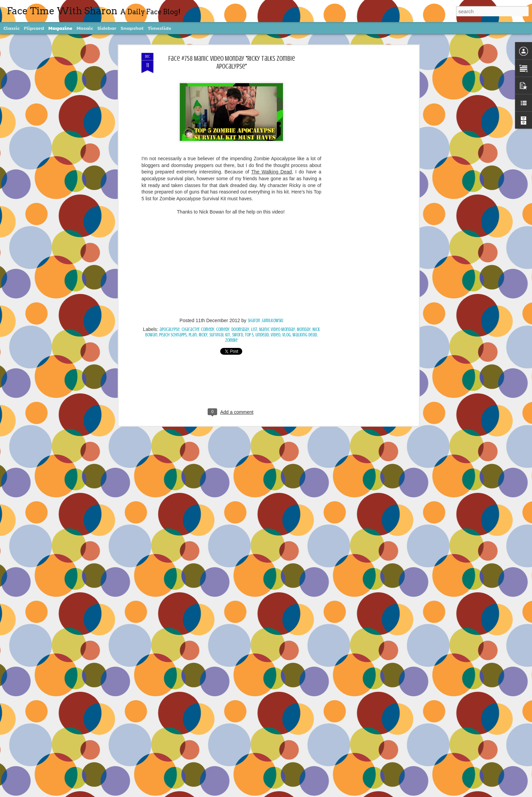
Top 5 (249, 335)
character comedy (198, 329)
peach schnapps (173, 335)
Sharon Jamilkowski (265, 321)
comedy (223, 329)
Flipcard (34, 28)
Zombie (231, 340)
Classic (12, 28)
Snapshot (132, 28)
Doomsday (240, 329)
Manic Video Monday (277, 329)
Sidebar (107, 28)
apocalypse (169, 329)
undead (262, 335)
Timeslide (160, 28)
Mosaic (85, 28)
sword (237, 335)
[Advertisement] (359, 160)
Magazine (61, 28)
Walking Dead (305, 335)
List (254, 329)
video (275, 335)
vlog (287, 335)
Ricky (203, 335)
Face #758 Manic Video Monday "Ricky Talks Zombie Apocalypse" (232, 62)
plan (193, 335)
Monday (304, 329)
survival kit (220, 335)
